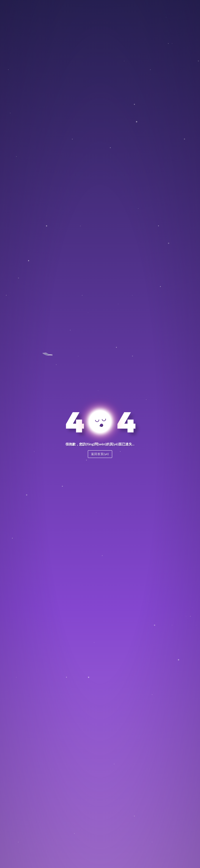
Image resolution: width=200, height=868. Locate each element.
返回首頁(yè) (100, 454)
